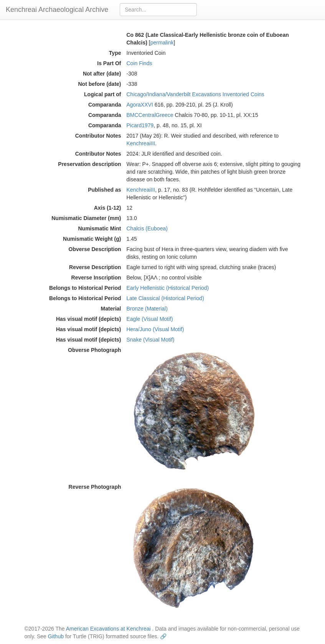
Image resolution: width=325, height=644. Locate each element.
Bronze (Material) (147, 309)
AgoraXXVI (140, 105)
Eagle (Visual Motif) (150, 319)
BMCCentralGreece (150, 115)
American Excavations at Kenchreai (108, 629)
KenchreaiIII (141, 143)
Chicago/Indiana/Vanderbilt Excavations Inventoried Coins (195, 94)
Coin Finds (139, 63)
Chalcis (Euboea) (147, 228)
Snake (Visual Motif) (151, 340)
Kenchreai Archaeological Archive (57, 10)
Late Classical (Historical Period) (165, 298)
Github (56, 636)
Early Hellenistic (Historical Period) (168, 288)
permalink (162, 43)
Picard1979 (140, 125)
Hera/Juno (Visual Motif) (155, 329)
